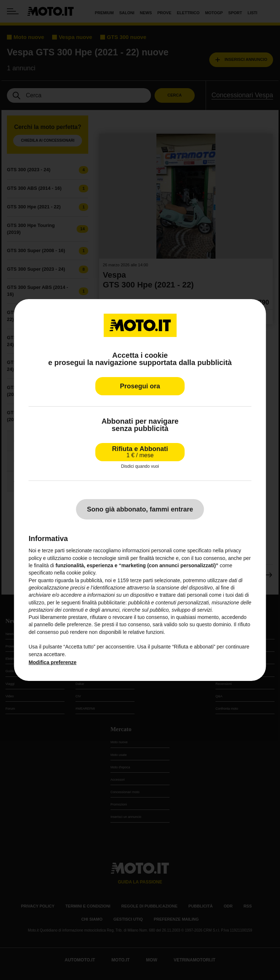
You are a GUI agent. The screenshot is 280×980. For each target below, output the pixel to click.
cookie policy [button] (81, 573)
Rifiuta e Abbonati (140, 452)
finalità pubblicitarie (104, 603)
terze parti (141, 580)
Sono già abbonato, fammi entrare (140, 509)
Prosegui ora (140, 386)
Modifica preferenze (52, 662)
